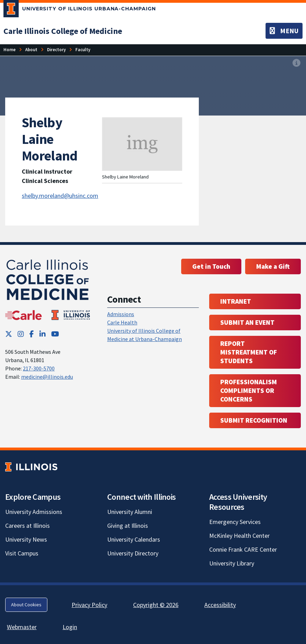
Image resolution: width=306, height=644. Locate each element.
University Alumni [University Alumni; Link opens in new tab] (130, 512)
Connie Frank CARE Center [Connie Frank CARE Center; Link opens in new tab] (243, 549)
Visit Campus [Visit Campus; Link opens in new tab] (22, 553)
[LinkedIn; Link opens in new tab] (43, 334)
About (31, 49)
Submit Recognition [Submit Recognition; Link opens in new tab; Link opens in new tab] (254, 420)
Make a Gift (273, 266)
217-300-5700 (39, 368)
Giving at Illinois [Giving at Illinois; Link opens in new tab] (128, 526)
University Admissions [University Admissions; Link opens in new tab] (34, 512)
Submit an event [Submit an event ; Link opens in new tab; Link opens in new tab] (247, 322)
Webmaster (22, 627)
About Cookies (26, 605)
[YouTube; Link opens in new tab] (55, 334)
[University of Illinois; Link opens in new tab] (31, 467)
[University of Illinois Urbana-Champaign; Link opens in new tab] (80, 10)
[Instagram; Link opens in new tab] (21, 334)
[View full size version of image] (296, 63)
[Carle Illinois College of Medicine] (63, 31)
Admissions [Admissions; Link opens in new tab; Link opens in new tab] (121, 314)
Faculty (83, 49)
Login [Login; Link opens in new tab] (70, 627)
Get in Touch (211, 266)
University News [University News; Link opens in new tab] (26, 539)
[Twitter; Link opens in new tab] (9, 334)
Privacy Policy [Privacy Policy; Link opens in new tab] (89, 605)
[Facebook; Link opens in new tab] (32, 334)
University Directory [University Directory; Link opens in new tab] (133, 553)
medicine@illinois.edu (47, 377)
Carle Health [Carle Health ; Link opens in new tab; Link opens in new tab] (122, 322)
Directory (56, 49)
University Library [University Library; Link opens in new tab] (232, 563)
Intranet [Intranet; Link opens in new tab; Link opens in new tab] (236, 301)
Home (10, 49)
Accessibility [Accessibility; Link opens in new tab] (220, 605)
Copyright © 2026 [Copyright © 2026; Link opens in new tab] (156, 605)
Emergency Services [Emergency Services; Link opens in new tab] (235, 522)
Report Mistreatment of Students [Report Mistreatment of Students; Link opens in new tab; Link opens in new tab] (249, 352)
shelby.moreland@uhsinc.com (60, 196)
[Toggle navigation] (284, 31)
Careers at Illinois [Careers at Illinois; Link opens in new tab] (27, 526)
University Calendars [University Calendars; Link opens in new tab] (134, 539)
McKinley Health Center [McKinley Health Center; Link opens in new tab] (239, 536)
